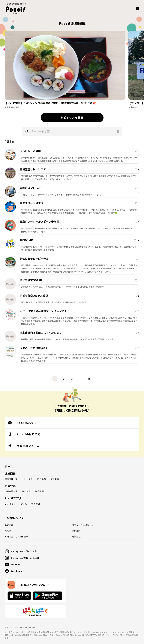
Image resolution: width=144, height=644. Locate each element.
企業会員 (10, 486)
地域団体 (10, 474)
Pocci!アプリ (13, 498)
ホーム (9, 466)
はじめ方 (42, 479)
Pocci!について (23, 423)
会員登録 (36, 504)
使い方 (24, 504)
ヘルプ (8, 531)
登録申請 (55, 479)
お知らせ (9, 525)
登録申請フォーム (24, 446)
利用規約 (76, 531)
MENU (138, 8)
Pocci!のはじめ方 (24, 434)
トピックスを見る (72, 118)
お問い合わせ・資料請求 (16, 537)
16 (89, 379)
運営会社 (76, 537)
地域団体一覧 (11, 479)
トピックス (27, 479)
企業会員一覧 (11, 492)
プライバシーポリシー (83, 525)
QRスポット (10, 504)
